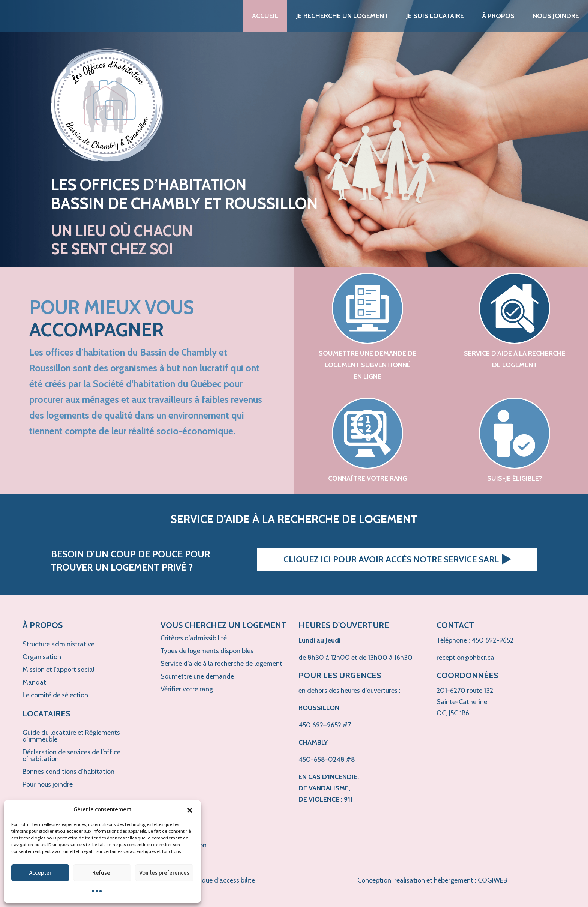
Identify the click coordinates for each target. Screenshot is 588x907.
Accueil (265, 16)
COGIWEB (492, 880)
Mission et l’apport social (58, 670)
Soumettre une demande (197, 676)
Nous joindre (556, 16)
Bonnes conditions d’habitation (68, 772)
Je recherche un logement (342, 16)
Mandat (34, 682)
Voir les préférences (164, 873)
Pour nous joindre (48, 784)
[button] (190, 809)
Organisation (42, 657)
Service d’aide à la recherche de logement (221, 664)
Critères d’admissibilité (194, 638)
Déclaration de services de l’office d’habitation (71, 755)
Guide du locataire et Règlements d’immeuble (71, 736)
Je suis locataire (435, 16)
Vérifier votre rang (187, 689)
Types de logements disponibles (207, 651)
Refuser (102, 873)
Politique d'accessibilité (221, 880)
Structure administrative (58, 644)
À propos (498, 16)
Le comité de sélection (55, 695)
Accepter (40, 873)
